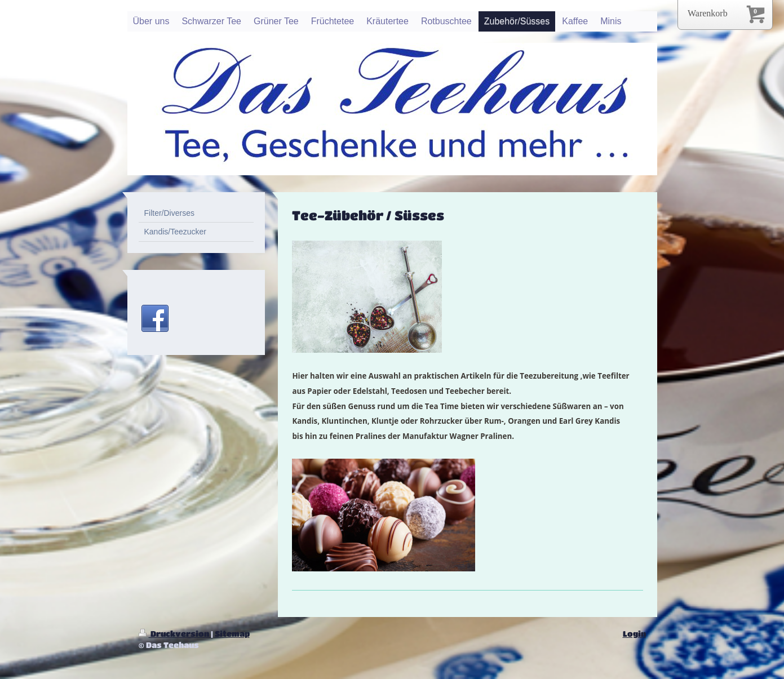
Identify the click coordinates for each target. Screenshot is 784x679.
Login (634, 634)
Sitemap (232, 634)
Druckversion (175, 634)
